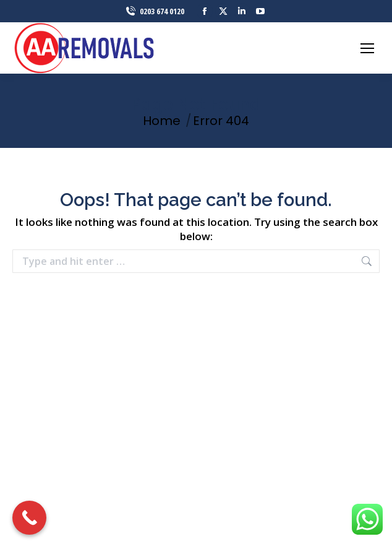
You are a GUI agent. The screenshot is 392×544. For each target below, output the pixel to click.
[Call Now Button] (29, 518)
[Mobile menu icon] (367, 48)
